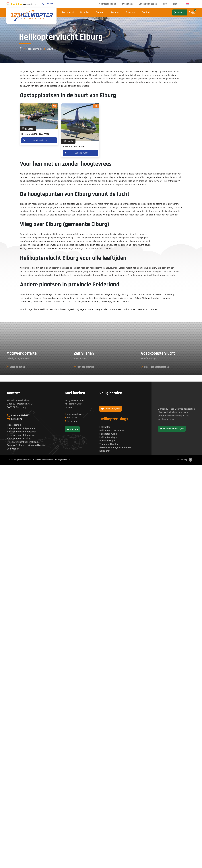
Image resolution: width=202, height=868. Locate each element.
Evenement (127, 4)
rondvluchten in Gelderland (61, 298)
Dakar (48, 302)
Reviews (115, 12)
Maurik (126, 302)
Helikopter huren (108, 434)
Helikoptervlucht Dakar (19, 438)
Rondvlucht (68, 12)
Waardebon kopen (107, 4)
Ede (69, 302)
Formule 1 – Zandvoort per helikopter (26, 445)
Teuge (99, 309)
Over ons (131, 12)
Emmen (37, 298)
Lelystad (25, 298)
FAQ (165, 4)
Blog (175, 4)
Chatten (47, 4)
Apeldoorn (156, 298)
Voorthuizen (116, 309)
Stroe (91, 309)
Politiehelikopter (108, 441)
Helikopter (105, 427)
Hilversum (157, 294)
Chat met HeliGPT (20, 415)
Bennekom (38, 302)
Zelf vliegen (13, 449)
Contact (146, 12)
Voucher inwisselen (148, 4)
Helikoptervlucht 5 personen (22, 435)
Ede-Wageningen (82, 302)
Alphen (145, 298)
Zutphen (153, 309)
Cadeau (100, 12)
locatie (81, 414)
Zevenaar (142, 309)
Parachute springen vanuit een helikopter (115, 449)
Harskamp (169, 294)
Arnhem (167, 298)
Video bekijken (110, 409)
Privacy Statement (62, 460)
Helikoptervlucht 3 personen (22, 428)
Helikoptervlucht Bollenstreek (22, 442)
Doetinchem (59, 302)
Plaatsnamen (14, 425)
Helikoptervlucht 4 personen (22, 432)
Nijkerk (71, 309)
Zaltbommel (130, 309)
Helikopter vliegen (109, 437)
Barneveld (26, 302)
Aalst (137, 298)
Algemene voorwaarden (43, 460)
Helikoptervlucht (35, 49)
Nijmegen (81, 309)
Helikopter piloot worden (112, 430)
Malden (117, 302)
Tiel (106, 309)
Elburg (95, 302)
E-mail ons (17, 419)
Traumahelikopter (109, 444)
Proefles (85, 12)
